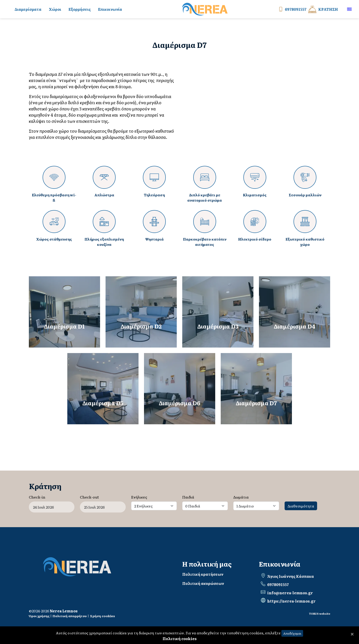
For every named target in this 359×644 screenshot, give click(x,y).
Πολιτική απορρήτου (70, 616)
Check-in (37, 497)
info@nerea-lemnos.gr (290, 593)
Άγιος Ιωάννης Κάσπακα (291, 576)
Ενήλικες (139, 497)
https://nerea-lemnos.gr (291, 601)
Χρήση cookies (102, 616)
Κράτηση (323, 9)
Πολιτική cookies (180, 639)
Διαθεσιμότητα (301, 506)
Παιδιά (188, 497)
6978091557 (291, 9)
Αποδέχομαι (292, 633)
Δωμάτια (241, 497)
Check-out (89, 497)
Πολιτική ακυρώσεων (203, 583)
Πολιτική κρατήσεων (203, 574)
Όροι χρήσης (39, 616)
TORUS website (320, 614)
